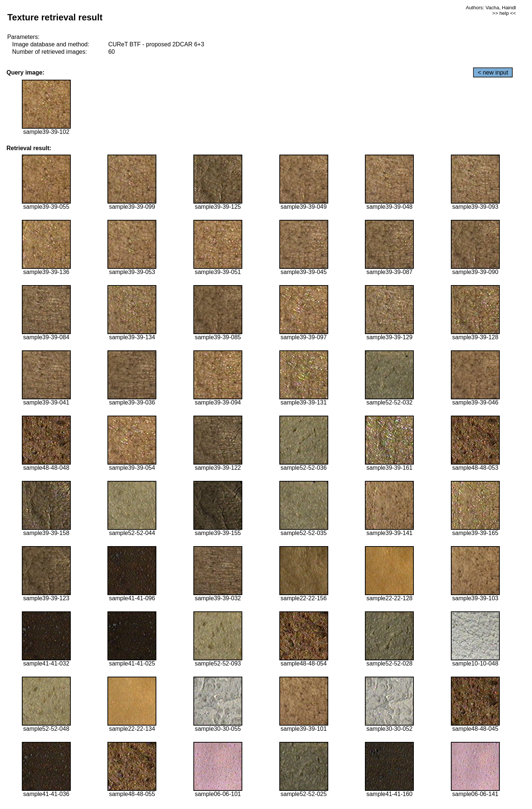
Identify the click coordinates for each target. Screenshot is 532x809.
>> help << (504, 13)
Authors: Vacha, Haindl (491, 8)
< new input (493, 72)
